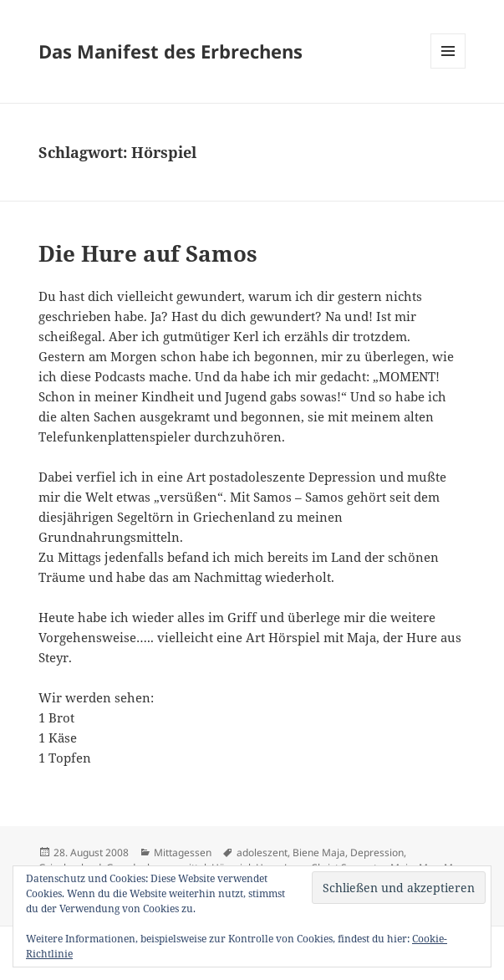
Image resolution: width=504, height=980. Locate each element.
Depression (377, 852)
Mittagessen (183, 852)
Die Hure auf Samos (148, 253)
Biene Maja (319, 852)
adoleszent (262, 852)
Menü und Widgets (448, 68)
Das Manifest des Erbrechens (171, 51)
